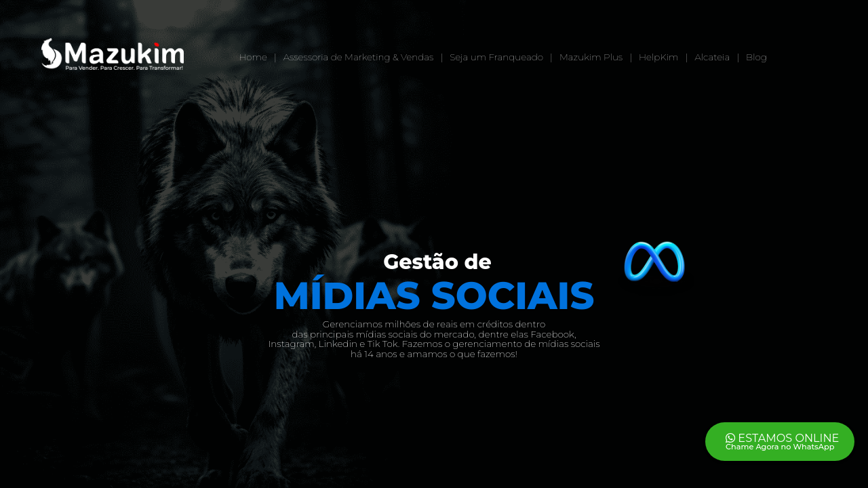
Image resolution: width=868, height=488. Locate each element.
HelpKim (659, 57)
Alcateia (712, 57)
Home (253, 57)
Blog (756, 57)
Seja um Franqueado (496, 57)
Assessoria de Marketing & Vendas (359, 57)
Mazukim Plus (591, 57)
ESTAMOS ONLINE (784, 441)
